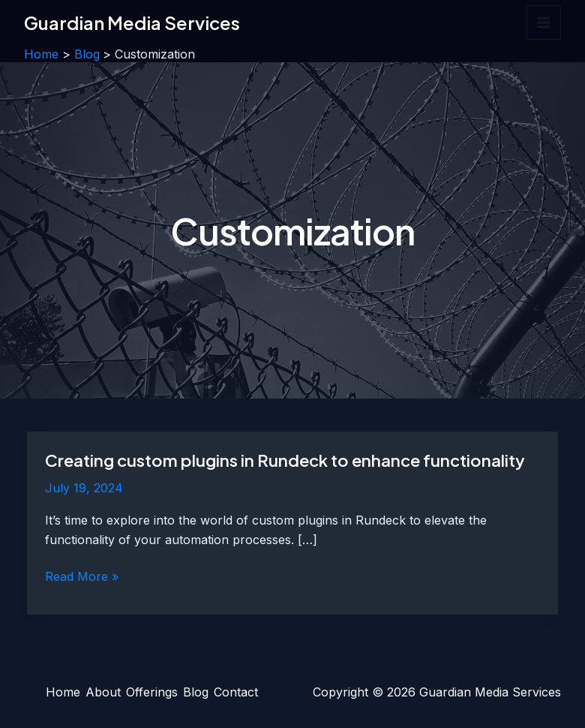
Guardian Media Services (132, 23)
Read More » (82, 577)
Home (63, 692)
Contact (236, 692)
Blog (196, 692)
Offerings (152, 692)
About (103, 692)
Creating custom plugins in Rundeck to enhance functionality (285, 460)
